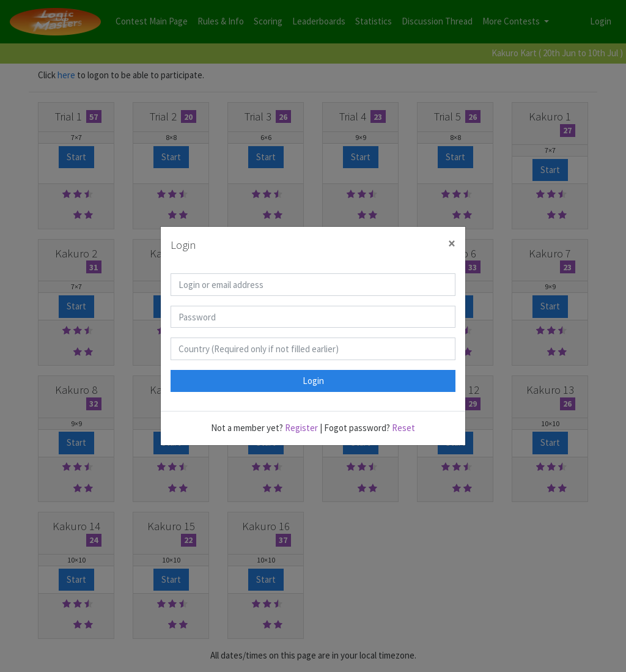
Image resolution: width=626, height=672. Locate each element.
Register (301, 428)
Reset (403, 428)
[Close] (452, 244)
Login (313, 381)
